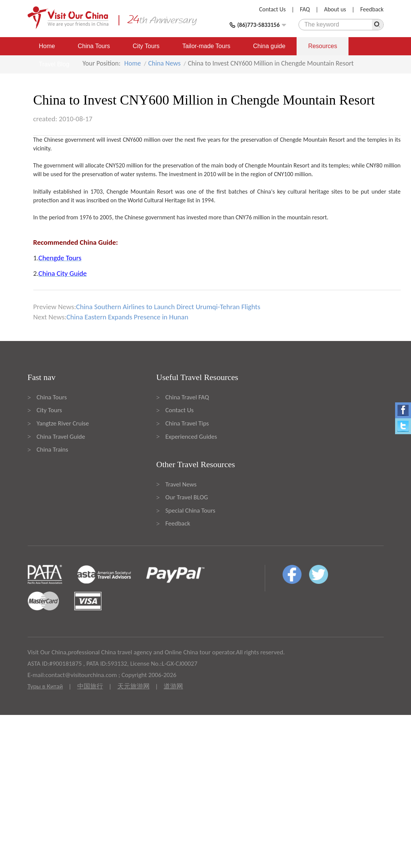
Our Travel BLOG (187, 497)
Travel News (181, 484)
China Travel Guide (61, 437)
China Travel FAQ (187, 397)
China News (164, 63)
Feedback (372, 9)
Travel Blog (54, 64)
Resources (322, 46)
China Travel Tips (187, 423)
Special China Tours (191, 511)
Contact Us (272, 9)
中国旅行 (90, 686)
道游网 (173, 686)
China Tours (94, 46)
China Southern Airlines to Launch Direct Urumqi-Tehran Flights (168, 307)
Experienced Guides (191, 437)
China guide (269, 46)
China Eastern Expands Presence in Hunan (127, 317)
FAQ (305, 9)
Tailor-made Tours (206, 46)
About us (335, 9)
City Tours (146, 46)
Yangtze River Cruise (63, 423)
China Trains (52, 450)
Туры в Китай (45, 686)
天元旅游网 (134, 686)
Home (47, 46)
